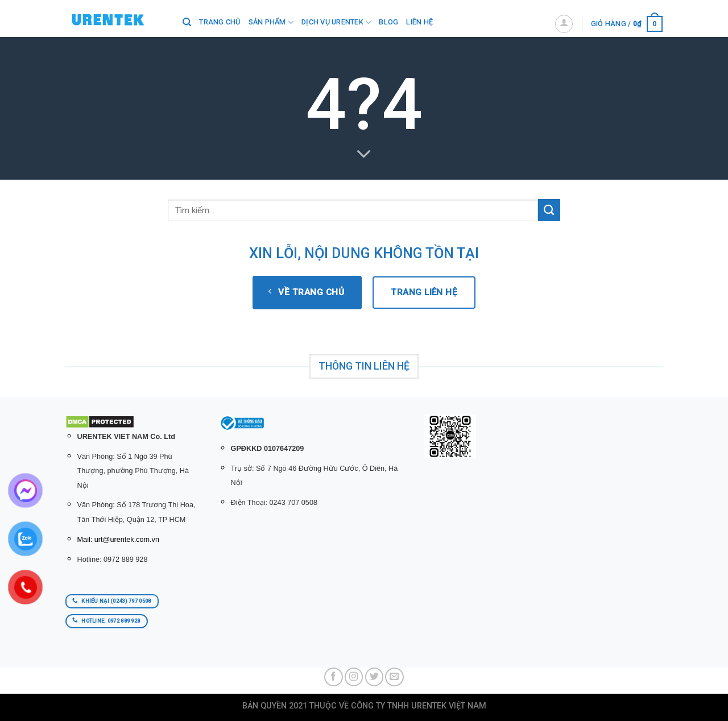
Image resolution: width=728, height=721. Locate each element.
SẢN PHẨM (271, 22)
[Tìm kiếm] (187, 22)
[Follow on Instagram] (354, 677)
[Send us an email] (394, 677)
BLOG (388, 22)
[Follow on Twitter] (375, 677)
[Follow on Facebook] (334, 677)
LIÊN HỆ (419, 22)
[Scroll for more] (364, 154)
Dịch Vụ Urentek (336, 22)
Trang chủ (220, 22)
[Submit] (549, 210)
